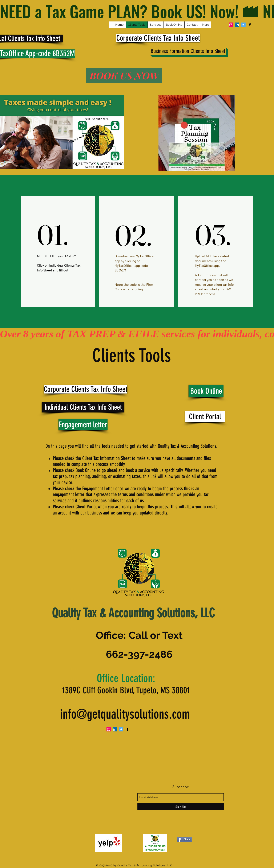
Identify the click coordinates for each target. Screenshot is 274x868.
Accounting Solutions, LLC (162, 613)
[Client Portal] (205, 417)
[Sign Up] (181, 807)
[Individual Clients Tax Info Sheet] (83, 407)
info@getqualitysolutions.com (125, 714)
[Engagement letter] (83, 425)
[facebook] (250, 25)
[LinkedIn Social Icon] (237, 25)
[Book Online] (206, 391)
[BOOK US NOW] (124, 75)
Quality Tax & (80, 613)
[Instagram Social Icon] (231, 25)
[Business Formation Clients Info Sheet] (188, 51)
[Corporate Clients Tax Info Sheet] (158, 38)
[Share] (184, 839)
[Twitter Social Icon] (243, 25)
